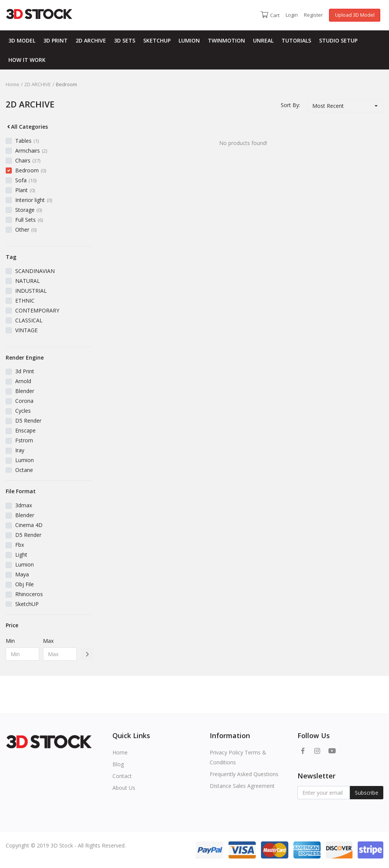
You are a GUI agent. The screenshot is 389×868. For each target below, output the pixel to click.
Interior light (34, 200)
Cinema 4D (29, 525)
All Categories (27, 127)
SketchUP (27, 604)
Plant (25, 190)
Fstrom (24, 440)
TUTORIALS (296, 40)
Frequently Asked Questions (244, 774)
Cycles (23, 411)
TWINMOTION (226, 40)
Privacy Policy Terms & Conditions (238, 757)
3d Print (25, 371)
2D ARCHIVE (91, 40)
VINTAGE (26, 330)
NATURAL (28, 281)
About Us (124, 788)
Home (13, 84)
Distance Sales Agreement (242, 786)
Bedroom (31, 170)
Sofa (26, 180)
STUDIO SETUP (338, 40)
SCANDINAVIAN (35, 271)
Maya (22, 574)
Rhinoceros (29, 594)
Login (292, 15)
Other (26, 230)
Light (21, 555)
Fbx (20, 545)
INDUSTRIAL (31, 291)
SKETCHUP (157, 40)
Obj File (25, 584)
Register (313, 15)
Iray (20, 450)
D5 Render (28, 421)
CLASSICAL (29, 320)
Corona (24, 401)
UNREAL (263, 40)
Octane (24, 470)
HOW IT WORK (27, 60)
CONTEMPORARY (37, 310)
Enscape (25, 430)
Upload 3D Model (355, 15)
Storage (28, 210)
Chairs (28, 160)
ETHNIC (25, 301)
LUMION (189, 40)
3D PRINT (55, 40)
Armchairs (31, 151)
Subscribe (367, 793)
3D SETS (125, 40)
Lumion (25, 460)
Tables (27, 141)
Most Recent (328, 106)
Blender (25, 391)
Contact (122, 776)
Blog (118, 764)
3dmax (24, 505)
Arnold (23, 381)
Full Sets (29, 220)
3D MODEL (22, 40)
